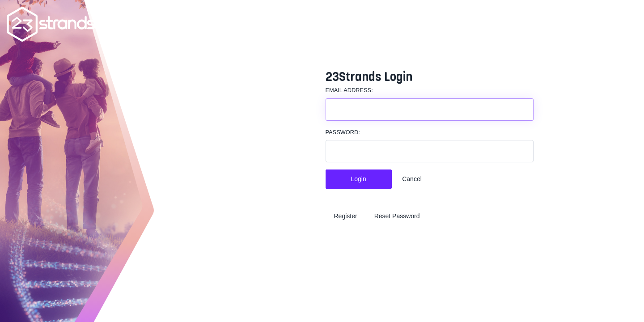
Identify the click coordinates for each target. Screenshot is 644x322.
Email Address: (349, 90)
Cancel (412, 179)
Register (346, 216)
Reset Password (397, 216)
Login (359, 179)
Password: (343, 132)
